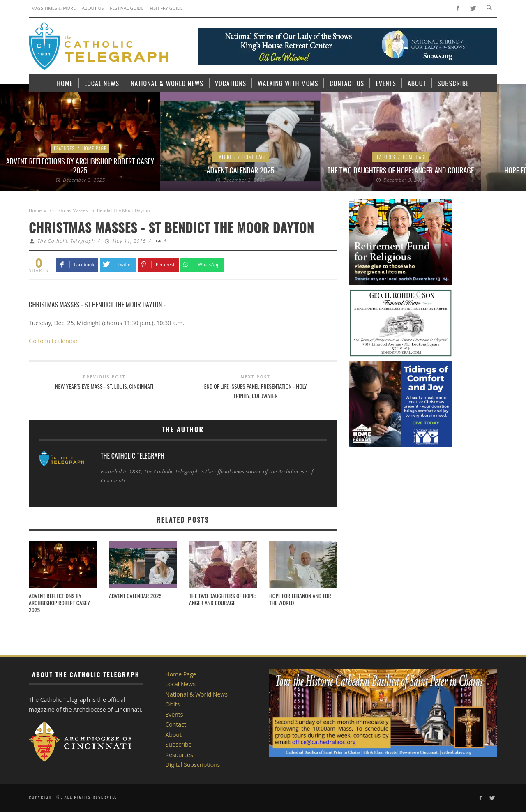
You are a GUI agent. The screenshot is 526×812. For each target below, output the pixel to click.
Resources (179, 755)
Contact (176, 724)
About (174, 735)
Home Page (94, 148)
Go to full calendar (53, 341)
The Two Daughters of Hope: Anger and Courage (401, 170)
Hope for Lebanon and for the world (300, 599)
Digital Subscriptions (193, 765)
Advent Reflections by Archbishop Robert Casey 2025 (80, 166)
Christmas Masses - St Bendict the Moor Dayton (96, 304)
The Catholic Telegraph (66, 241)
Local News (181, 684)
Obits (173, 704)
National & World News (197, 694)
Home (35, 210)
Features (64, 148)
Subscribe (179, 744)
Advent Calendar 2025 (241, 170)
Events (174, 714)
